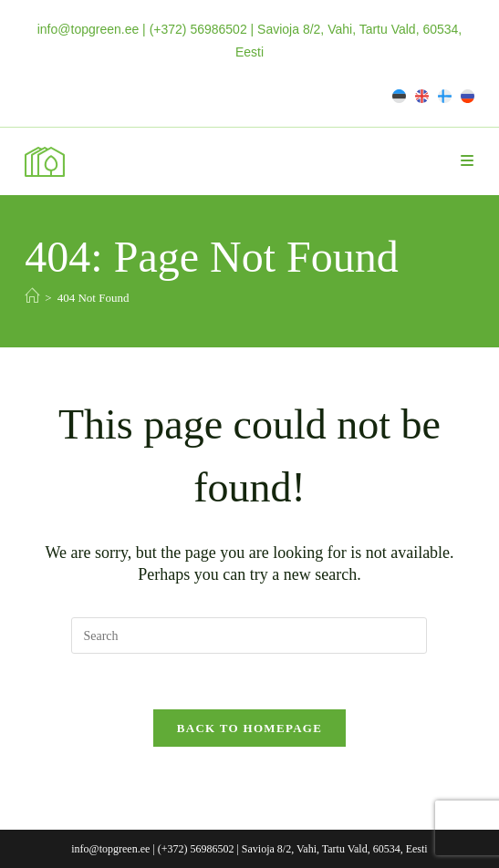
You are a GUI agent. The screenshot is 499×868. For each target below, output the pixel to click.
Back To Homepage (249, 728)
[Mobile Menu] (468, 161)
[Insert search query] (249, 635)
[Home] (32, 297)
